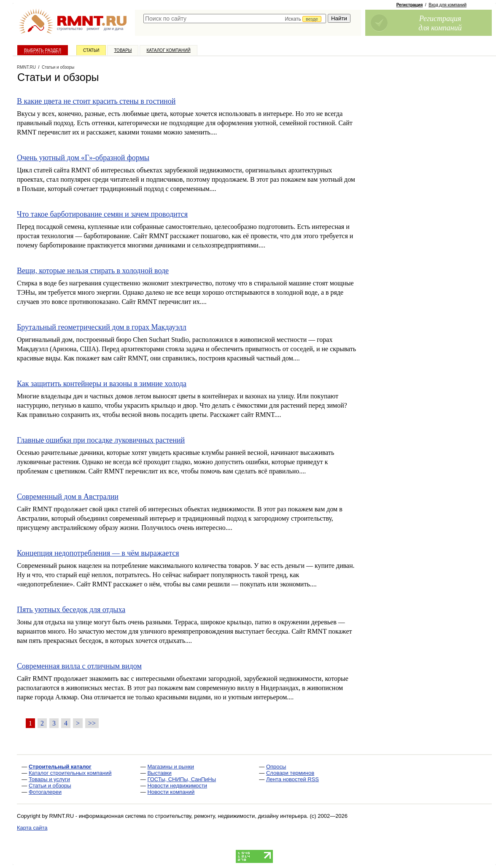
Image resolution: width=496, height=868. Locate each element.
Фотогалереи (45, 792)
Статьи (91, 50)
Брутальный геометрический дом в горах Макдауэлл (102, 327)
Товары (123, 50)
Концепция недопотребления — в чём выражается (98, 553)
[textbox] (235, 19)
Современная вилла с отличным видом (79, 666)
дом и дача (113, 29)
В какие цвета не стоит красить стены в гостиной (96, 101)
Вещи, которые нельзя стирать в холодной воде (93, 271)
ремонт (93, 29)
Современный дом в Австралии (68, 497)
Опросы (276, 767)
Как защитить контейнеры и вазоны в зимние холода (102, 384)
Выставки (159, 773)
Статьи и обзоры (50, 786)
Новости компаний (171, 792)
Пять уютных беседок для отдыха (71, 610)
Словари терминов (290, 773)
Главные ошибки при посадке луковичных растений (101, 440)
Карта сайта (32, 828)
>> (92, 723)
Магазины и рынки (171, 767)
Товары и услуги (49, 779)
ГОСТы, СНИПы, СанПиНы (182, 779)
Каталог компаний (168, 50)
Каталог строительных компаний (70, 773)
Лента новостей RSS (292, 779)
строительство (70, 29)
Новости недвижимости (177, 786)
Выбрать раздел (43, 50)
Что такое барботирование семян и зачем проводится (102, 214)
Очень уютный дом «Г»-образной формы (83, 158)
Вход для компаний (447, 5)
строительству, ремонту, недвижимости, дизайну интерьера (231, 816)
